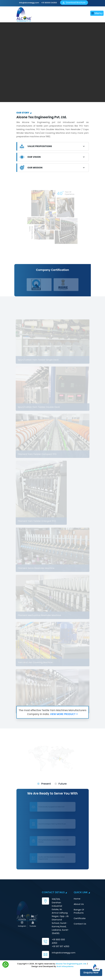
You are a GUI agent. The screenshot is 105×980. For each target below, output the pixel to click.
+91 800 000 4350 (58, 941)
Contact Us (80, 924)
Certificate (80, 918)
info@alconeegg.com (29, 3)
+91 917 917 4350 (61, 946)
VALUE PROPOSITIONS (40, 146)
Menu (97, 13)
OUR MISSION (35, 168)
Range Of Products (79, 911)
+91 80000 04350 (49, 3)
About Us (79, 904)
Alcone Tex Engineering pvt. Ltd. (71, 964)
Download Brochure (74, 3)
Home (77, 899)
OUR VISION (34, 157)
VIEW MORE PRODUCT (64, 714)
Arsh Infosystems (65, 966)
